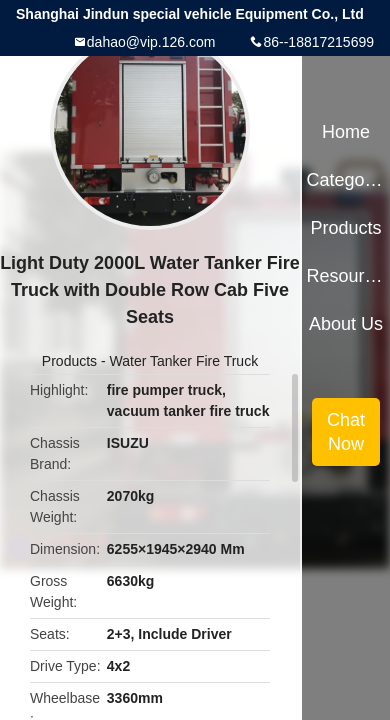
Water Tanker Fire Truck (184, 361)
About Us (346, 324)
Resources (345, 276)
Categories (345, 180)
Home (346, 132)
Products (69, 361)
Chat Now (346, 432)
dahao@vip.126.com (151, 42)
